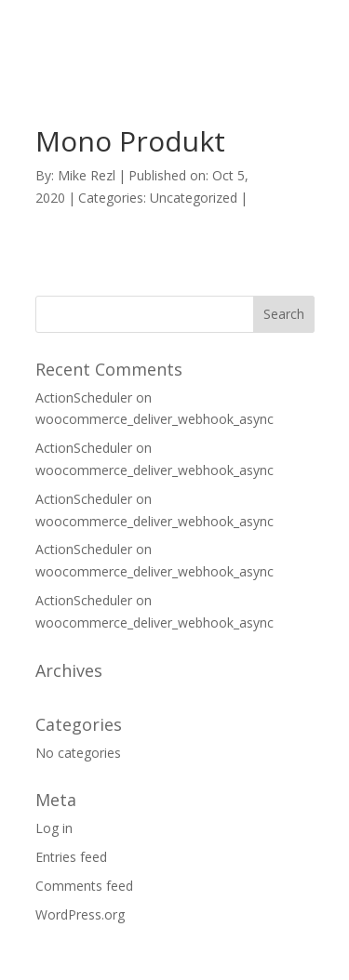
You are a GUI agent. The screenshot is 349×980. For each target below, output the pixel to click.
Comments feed (84, 886)
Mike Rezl (87, 175)
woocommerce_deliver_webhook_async (154, 419)
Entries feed (71, 857)
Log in (54, 828)
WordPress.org (80, 914)
